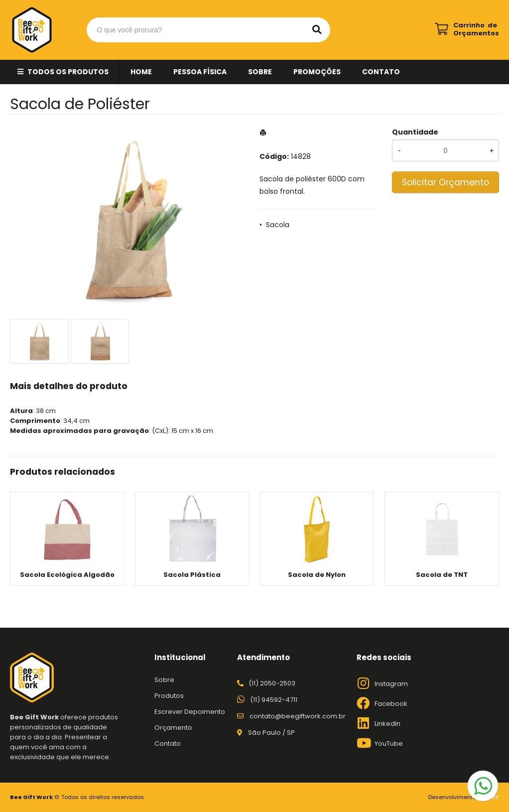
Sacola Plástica (192, 575)
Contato (381, 72)
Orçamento (173, 728)
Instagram (391, 684)
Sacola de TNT (442, 575)
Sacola (278, 225)
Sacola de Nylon (317, 575)
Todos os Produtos (68, 72)
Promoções (317, 72)
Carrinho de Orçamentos (476, 29)
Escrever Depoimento (190, 712)
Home (141, 72)
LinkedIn (387, 724)
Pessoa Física (200, 72)
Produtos (169, 696)
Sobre (260, 72)
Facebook (391, 704)
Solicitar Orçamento (445, 182)
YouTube (389, 744)
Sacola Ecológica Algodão (67, 575)
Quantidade (415, 132)
